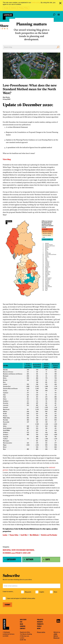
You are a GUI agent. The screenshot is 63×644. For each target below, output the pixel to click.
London (5, 535)
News (56, 592)
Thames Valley (14, 535)
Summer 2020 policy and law (17, 553)
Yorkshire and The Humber (49, 535)
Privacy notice (41, 632)
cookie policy (36, 2)
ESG (21, 622)
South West (24, 535)
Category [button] (11, 559)
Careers (23, 626)
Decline (14, 8)
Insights (42, 592)
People (39, 626)
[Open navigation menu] (59, 15)
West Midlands (34, 535)
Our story (23, 620)
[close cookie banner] (61, 3)
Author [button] (30, 559)
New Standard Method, (23, 550)
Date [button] (48, 559)
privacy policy (31, 598)
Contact (23, 629)
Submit (7, 605)
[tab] (12, 559)
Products (40, 624)
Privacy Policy (23, 8)
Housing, (7, 550)
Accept (6, 8)
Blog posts (28, 592)
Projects (40, 620)
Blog (21, 624)
